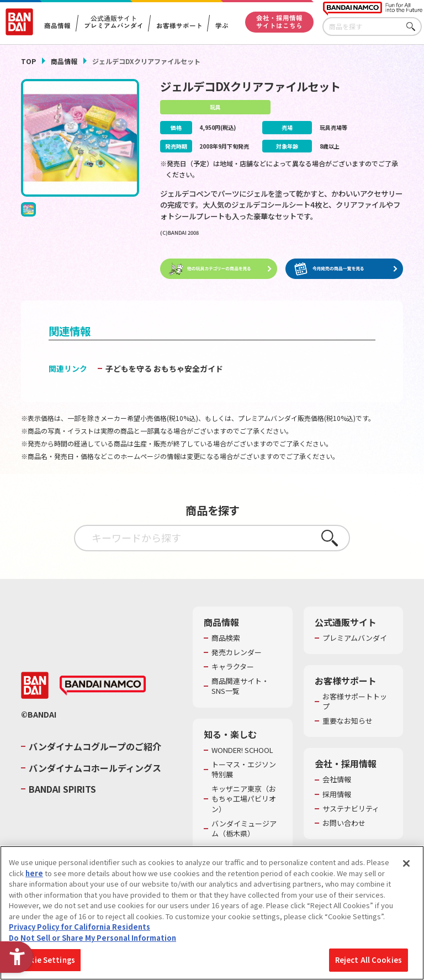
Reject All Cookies (369, 960)
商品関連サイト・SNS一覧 (240, 687)
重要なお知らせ (348, 721)
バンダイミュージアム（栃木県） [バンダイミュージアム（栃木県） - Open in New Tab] (244, 829)
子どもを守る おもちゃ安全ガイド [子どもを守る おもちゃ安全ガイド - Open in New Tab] (164, 368)
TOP (28, 61)
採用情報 (337, 794)
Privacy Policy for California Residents (79, 927)
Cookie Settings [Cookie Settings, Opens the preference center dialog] (45, 960)
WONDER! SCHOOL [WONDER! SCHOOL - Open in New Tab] (242, 750)
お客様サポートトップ (355, 702)
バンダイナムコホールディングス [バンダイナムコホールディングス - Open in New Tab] (95, 768)
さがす (414, 27)
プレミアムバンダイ (355, 639)
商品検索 (226, 639)
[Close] (406, 863)
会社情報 (337, 780)
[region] (212, 913)
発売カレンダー (237, 653)
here (34, 873)
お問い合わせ (344, 824)
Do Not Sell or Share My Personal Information (92, 938)
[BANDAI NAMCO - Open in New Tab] (103, 686)
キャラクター (233, 667)
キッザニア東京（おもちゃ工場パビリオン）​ (244, 799)
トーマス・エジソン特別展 (244, 770)
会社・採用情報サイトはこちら (279, 22)
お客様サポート (179, 26)
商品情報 (64, 61)
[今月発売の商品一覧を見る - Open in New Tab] (344, 269)
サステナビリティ (351, 809)
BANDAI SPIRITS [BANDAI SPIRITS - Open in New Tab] (62, 789)
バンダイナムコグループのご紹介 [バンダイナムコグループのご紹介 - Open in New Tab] (95, 747)
